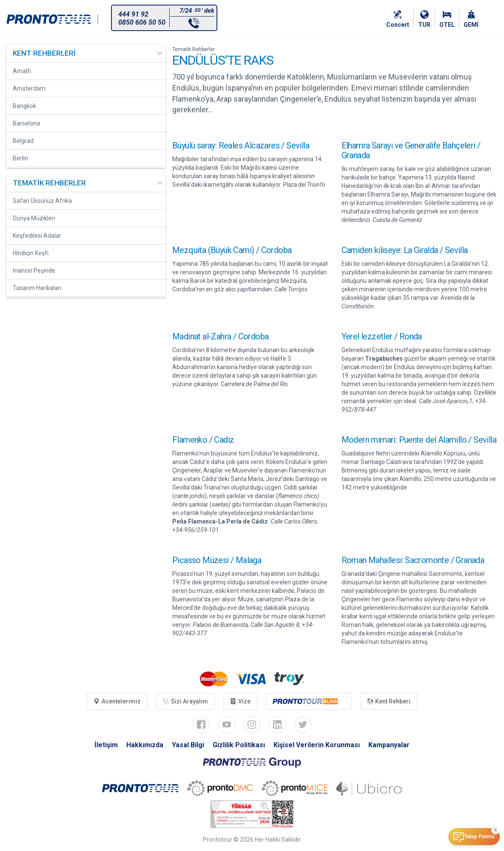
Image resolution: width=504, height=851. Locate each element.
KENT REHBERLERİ (44, 53)
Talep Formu (479, 837)
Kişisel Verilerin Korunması (317, 745)
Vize (240, 701)
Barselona (26, 123)
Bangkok (24, 106)
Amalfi (22, 71)
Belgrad (23, 141)
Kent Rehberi (389, 701)
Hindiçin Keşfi (31, 253)
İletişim (106, 745)
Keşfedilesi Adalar (37, 236)
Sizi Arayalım (185, 701)
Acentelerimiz (117, 701)
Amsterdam (29, 88)
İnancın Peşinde (34, 270)
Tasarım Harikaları (37, 288)
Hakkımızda (145, 745)
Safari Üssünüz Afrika (42, 201)
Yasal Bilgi (188, 745)
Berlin (20, 158)
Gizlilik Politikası (239, 745)
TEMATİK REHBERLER (49, 183)
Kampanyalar (389, 745)
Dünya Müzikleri (34, 218)
